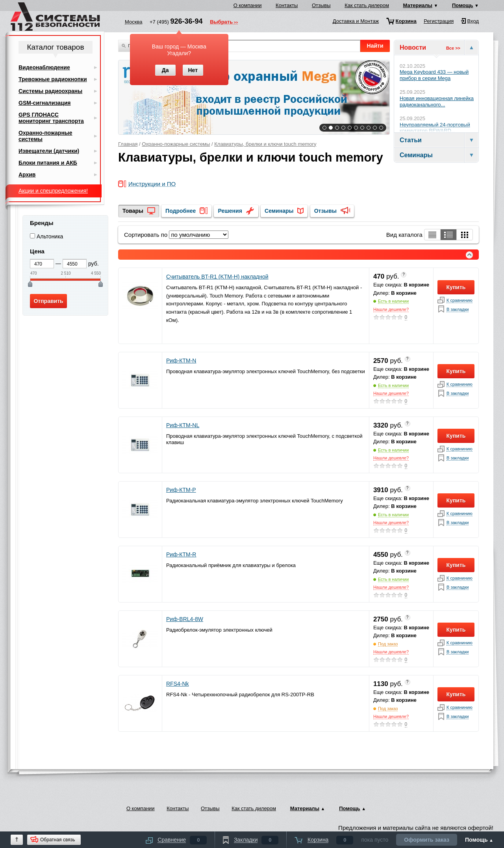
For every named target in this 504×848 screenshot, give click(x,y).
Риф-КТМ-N (181, 361)
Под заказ (388, 644)
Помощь (462, 5)
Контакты (287, 5)
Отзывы (321, 5)
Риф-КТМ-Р (181, 490)
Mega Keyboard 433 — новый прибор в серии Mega (434, 75)
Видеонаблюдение (44, 67)
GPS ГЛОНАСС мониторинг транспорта (51, 118)
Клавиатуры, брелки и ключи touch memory (265, 144)
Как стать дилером (367, 5)
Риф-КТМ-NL (183, 425)
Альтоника (50, 236)
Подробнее (181, 211)
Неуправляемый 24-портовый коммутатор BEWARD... (435, 128)
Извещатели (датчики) (49, 151)
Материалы (418, 5)
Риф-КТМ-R (181, 554)
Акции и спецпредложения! (53, 191)
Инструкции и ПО (152, 184)
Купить (456, 287)
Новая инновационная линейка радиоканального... (437, 101)
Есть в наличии (393, 301)
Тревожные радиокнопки (53, 79)
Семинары (279, 211)
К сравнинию (460, 300)
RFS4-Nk (178, 684)
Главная (128, 144)
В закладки (458, 310)
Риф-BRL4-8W (185, 619)
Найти (375, 46)
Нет (193, 70)
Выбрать (221, 22)
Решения (230, 211)
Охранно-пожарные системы (176, 144)
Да (165, 70)
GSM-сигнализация (44, 103)
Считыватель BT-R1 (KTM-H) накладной (217, 277)
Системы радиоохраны (50, 91)
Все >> (453, 48)
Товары (133, 211)
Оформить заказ (427, 840)
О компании (248, 5)
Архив (27, 175)
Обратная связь (57, 840)
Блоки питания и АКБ (48, 163)
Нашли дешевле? (391, 309)
